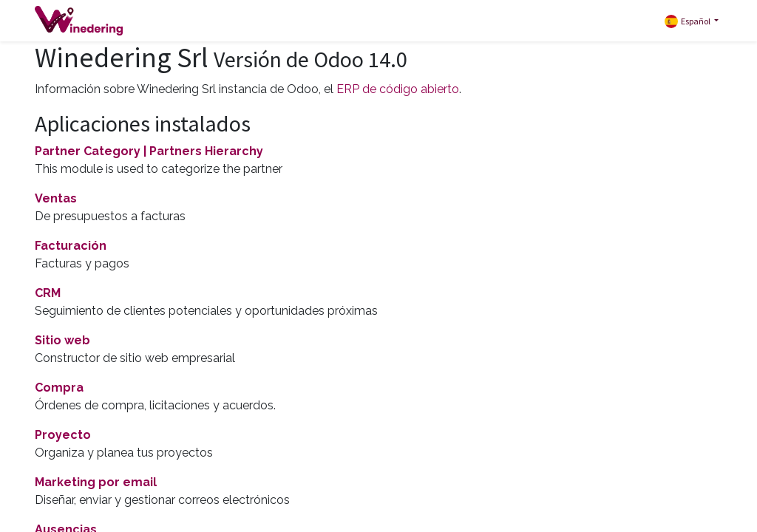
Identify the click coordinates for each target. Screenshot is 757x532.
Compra (59, 388)
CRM (48, 293)
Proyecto (63, 435)
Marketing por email (96, 482)
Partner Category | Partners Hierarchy (149, 151)
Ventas (56, 198)
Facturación (71, 246)
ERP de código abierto (398, 89)
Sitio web (62, 340)
